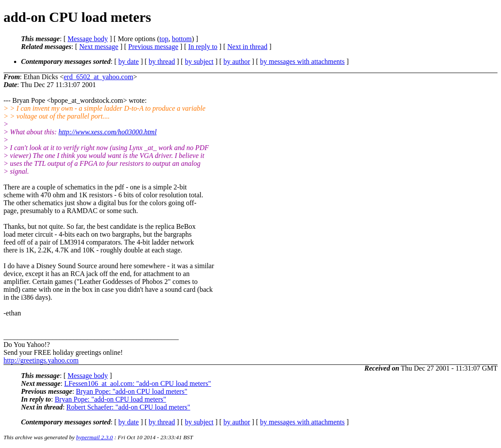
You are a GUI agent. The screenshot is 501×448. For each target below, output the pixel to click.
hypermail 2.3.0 (95, 437)
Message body (88, 39)
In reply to (203, 47)
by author (237, 61)
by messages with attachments (302, 61)
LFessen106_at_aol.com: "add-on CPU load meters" (138, 383)
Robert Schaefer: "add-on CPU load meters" (129, 407)
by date (129, 61)
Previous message (153, 47)
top (164, 39)
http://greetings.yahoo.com (41, 360)
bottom (182, 39)
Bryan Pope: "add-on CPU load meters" (131, 391)
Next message (99, 47)
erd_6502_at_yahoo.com (98, 77)
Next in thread (247, 47)
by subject (199, 61)
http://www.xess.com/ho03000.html (107, 132)
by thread (162, 61)
